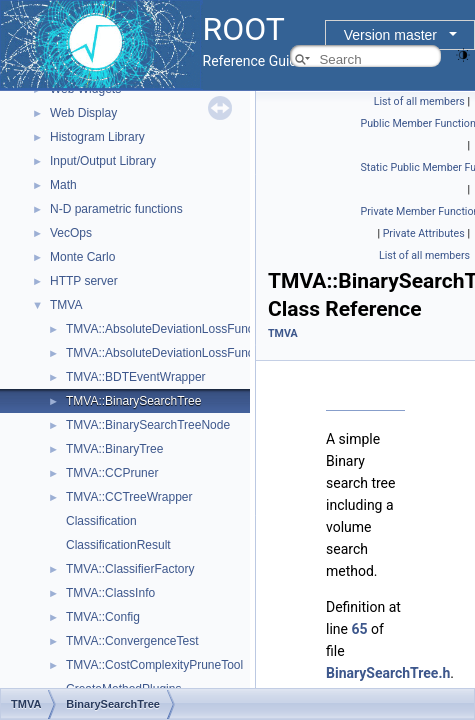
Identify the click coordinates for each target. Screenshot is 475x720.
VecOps (71, 233)
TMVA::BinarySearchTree (133, 401)
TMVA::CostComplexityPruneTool (154, 665)
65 (359, 629)
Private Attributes (424, 233)
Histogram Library (97, 137)
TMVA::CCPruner (112, 473)
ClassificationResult (118, 545)
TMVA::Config (103, 617)
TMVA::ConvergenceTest (132, 641)
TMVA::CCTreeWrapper (129, 497)
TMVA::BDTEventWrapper (136, 377)
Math (63, 185)
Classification (101, 521)
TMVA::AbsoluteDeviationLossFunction (169, 329)
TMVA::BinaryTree (114, 449)
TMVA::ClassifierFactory (130, 569)
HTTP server (84, 281)
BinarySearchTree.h (388, 673)
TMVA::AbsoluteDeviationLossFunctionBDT (181, 353)
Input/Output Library (103, 161)
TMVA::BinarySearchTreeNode (148, 425)
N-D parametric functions (116, 209)
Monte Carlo (82, 257)
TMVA (66, 305)
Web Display (83, 113)
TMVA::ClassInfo (110, 593)
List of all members (419, 101)
